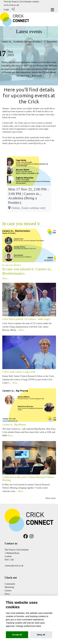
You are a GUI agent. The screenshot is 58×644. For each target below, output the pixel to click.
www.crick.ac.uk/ (12, 5)
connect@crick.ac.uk (14, 566)
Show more (51, 498)
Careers (8, 590)
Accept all (17, 635)
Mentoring (9, 587)
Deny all (41, 635)
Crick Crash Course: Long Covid (19, 372)
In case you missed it (21, 224)
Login (6, 9)
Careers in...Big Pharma (14, 425)
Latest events (29, 31)
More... (6, 278)
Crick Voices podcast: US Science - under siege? (26, 319)
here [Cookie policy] (39, 626)
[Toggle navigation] (52, 10)
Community (10, 584)
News (7, 594)
